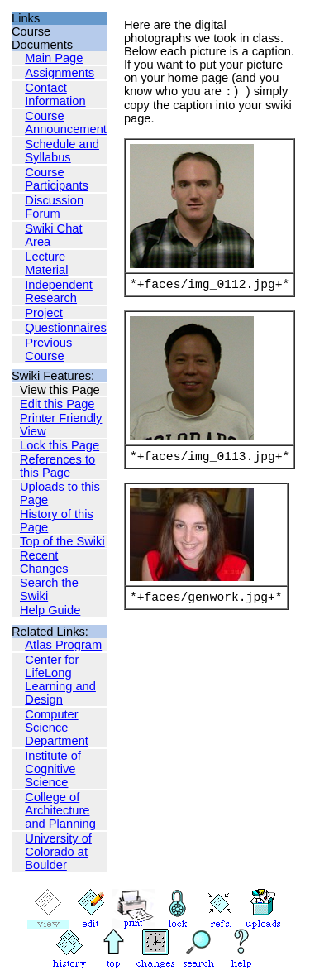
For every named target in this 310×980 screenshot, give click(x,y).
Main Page (54, 58)
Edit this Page (57, 404)
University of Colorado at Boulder (58, 852)
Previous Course (48, 349)
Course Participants (57, 179)
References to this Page (57, 466)
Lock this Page (60, 445)
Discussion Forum (54, 207)
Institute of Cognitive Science (53, 769)
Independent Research (59, 291)
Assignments (60, 73)
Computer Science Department (57, 728)
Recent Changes (44, 562)
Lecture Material (46, 263)
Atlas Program (63, 645)
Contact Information (55, 94)
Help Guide (50, 610)
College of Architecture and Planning (60, 810)
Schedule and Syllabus (62, 151)
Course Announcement (66, 122)
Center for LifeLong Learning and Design (60, 680)
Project (44, 313)
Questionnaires (66, 328)
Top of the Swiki (62, 541)
